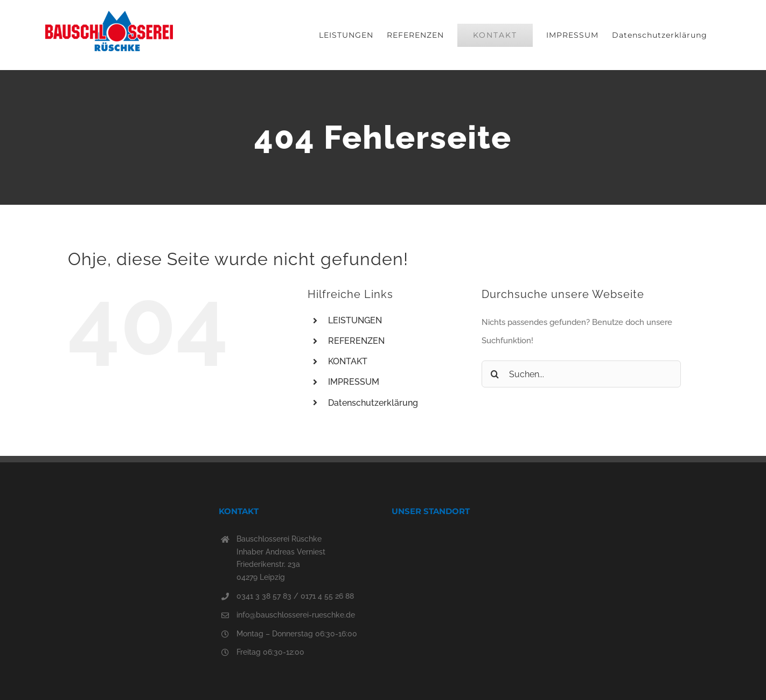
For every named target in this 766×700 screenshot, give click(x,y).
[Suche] (495, 374)
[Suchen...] (581, 374)
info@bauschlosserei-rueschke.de (296, 615)
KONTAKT (348, 361)
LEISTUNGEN (355, 320)
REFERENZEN (356, 341)
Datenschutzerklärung (373, 403)
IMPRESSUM (354, 382)
